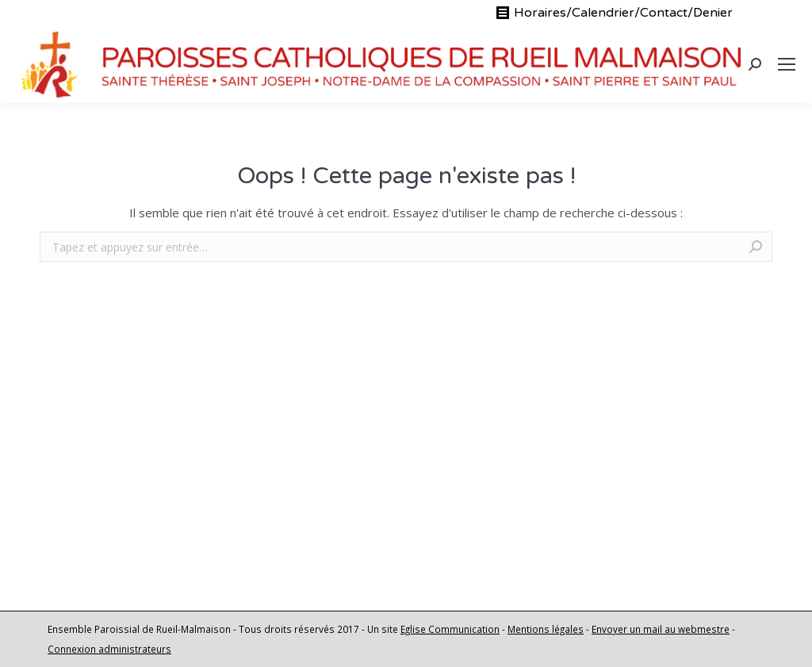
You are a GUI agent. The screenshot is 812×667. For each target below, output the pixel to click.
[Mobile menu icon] (787, 64)
